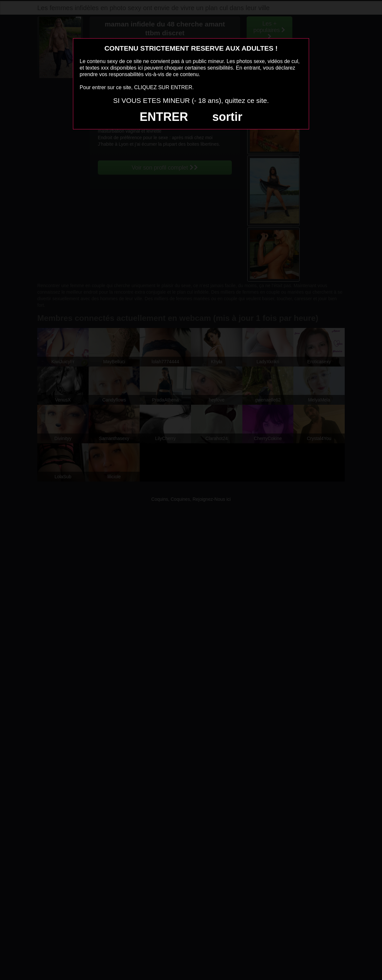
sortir (227, 117)
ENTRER (164, 117)
